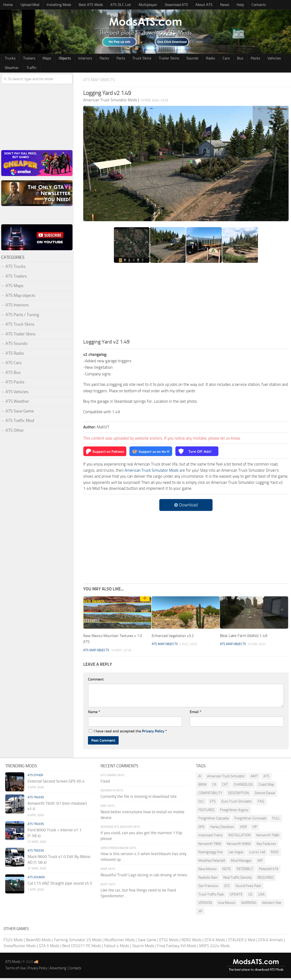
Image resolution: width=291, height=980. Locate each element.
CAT (225, 786)
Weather (268, 59)
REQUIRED (266, 879)
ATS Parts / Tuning (22, 316)
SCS (227, 888)
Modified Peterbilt (212, 862)
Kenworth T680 (268, 837)
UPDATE (236, 896)
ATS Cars (13, 365)
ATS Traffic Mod (20, 422)
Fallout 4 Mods (117, 948)
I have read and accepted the (128, 733)
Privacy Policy (153, 733)
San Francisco (208, 888)
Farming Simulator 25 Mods (78, 941)
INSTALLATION (239, 837)
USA (261, 896)
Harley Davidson (222, 828)
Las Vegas (236, 854)
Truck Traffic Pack (211, 896)
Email (196, 714)
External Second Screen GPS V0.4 (56, 783)
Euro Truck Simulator (237, 803)
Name (94, 714)
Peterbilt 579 (269, 871)
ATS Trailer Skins (20, 336)
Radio (192, 59)
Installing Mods (56, 5)
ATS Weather (17, 403)
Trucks (9, 59)
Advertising (58, 970)
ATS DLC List (116, 5)
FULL (276, 820)
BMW (202, 786)
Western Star (272, 905)
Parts (109, 59)
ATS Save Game (20, 413)
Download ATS (169, 5)
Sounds (176, 59)
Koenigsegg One (211, 854)
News (214, 5)
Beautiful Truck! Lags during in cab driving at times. (144, 877)
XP (200, 913)
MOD (275, 854)
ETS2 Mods (169, 941)
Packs (95, 59)
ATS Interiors (17, 307)
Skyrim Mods (143, 948)
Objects (59, 59)
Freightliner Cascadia (213, 820)
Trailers (27, 59)
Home (7, 5)
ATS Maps (14, 288)
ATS (266, 778)
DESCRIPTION (238, 795)
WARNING (249, 905)
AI (200, 778)
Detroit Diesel (265, 795)
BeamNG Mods (39, 941)
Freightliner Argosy (234, 812)
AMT (254, 778)
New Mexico (207, 871)
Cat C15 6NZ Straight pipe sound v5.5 (60, 885)
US (250, 896)
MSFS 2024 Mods (215, 948)
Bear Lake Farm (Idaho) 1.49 (244, 637)
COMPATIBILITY (210, 795)
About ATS (195, 5)
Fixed (105, 783)
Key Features (266, 845)
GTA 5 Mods (49, 948)
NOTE (227, 871)
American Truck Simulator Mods (152, 472)
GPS (201, 828)
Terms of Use (15, 970)
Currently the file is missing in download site (139, 798)
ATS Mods (13, 963)
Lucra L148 (257, 854)
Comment (96, 681)
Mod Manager (241, 862)
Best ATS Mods (87, 5)
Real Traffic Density (238, 879)
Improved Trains (210, 837)
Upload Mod (28, 5)
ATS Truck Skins (20, 326)
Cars (206, 59)
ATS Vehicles (17, 393)
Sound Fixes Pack (248, 888)
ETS (213, 803)
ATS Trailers (16, 278)
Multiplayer (141, 5)
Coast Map (266, 786)
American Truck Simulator (226, 778)
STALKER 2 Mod (242, 941)
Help (228, 5)
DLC (201, 803)
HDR (243, 828)
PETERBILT (245, 871)
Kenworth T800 (210, 845)
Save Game (147, 941)
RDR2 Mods (192, 941)
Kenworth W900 (239, 845)
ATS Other (15, 432)
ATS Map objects (101, 81)
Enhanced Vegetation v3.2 (174, 637)
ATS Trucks (15, 268)
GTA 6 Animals (271, 941)
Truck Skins (129, 59)
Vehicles (248, 59)
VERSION (205, 905)
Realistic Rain (208, 879)
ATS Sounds (16, 345)
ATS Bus (13, 374)
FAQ (261, 803)
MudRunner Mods (120, 941)
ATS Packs (15, 384)
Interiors (78, 59)
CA (214, 786)
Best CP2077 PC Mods (82, 948)
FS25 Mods (13, 941)
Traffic (9, 69)
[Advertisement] (186, 304)
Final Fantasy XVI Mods (177, 948)
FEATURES (206, 812)
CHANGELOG (243, 786)
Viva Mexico (227, 905)
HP (255, 828)
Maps (43, 59)
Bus (218, 59)
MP (260, 862)
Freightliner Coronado (250, 820)
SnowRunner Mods (20, 948)
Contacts (244, 5)
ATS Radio (15, 355)
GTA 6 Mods (215, 941)
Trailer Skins (154, 59)
